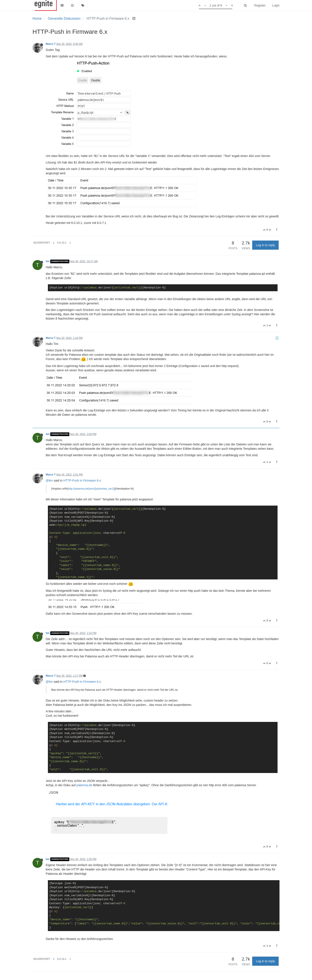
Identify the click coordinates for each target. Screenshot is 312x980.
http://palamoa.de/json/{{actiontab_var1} (91, 489)
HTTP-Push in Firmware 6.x (82, 480)
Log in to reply (265, 245)
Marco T (51, 44)
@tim (49, 480)
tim (48, 261)
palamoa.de (84, 785)
